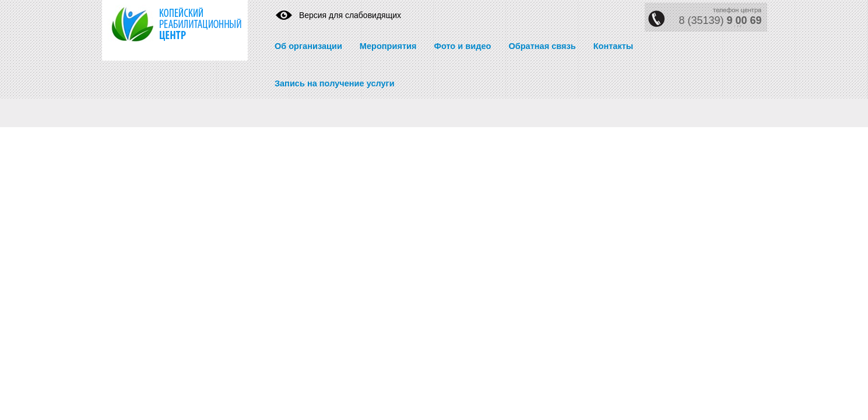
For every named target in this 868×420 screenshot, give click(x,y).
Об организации (308, 46)
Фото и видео (462, 46)
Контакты (614, 46)
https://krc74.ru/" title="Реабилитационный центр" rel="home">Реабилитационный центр (166, 30)
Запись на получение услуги (335, 83)
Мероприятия (388, 46)
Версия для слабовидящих (350, 15)
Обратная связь (542, 46)
